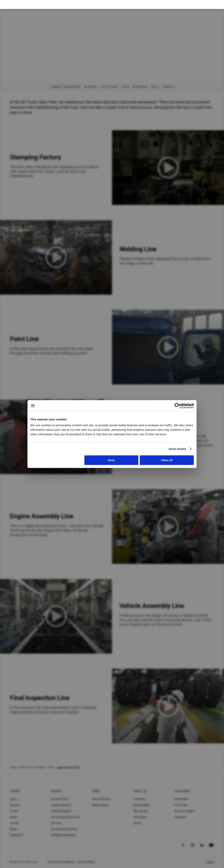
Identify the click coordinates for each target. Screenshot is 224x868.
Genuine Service (61, 805)
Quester (15, 805)
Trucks (15, 791)
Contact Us (168, 87)
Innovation (140, 817)
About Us (25, 767)
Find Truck (181, 805)
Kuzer (14, 817)
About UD (140, 791)
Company (140, 799)
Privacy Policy (86, 862)
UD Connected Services (65, 817)
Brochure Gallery (185, 811)
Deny (112, 460)
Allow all (167, 460)
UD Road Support (62, 811)
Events (138, 823)
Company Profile (72, 87)
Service (56, 791)
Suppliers (180, 817)
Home (14, 767)
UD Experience (140, 87)
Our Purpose (91, 87)
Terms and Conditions (61, 862)
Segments (16, 835)
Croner (14, 811)
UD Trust (56, 823)
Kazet (14, 829)
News (96, 791)
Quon (13, 799)
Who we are (141, 811)
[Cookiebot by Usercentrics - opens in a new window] (177, 406)
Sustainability (142, 805)
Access (155, 87)
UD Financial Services (64, 829)
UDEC (51, 767)
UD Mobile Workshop (64, 835)
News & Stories (102, 799)
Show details (177, 449)
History (125, 87)
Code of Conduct (109, 87)
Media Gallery (101, 805)
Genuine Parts (60, 799)
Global (210, 862)
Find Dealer (182, 799)
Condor (14, 823)
